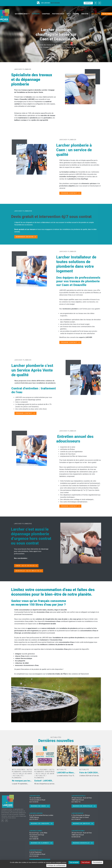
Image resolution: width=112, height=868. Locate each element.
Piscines (76, 14)
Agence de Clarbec (40, 846)
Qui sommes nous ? (22, 14)
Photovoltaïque (58, 14)
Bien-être (85, 14)
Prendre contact (72, 193)
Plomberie (36, 14)
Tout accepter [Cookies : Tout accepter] (74, 862)
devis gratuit (94, 462)
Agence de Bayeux (82, 826)
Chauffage (46, 14)
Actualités (96, 14)
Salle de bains (69, 16)
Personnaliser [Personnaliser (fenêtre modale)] (97, 862)
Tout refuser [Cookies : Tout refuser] (86, 862)
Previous (10, 762)
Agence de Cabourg (40, 826)
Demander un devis (25, 239)
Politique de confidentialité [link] (56, 865)
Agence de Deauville (83, 809)
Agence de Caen (39, 809)
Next (103, 762)
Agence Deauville (82, 846)
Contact (88, 3)
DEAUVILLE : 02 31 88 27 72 (25, 571)
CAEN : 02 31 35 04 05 (23, 566)
